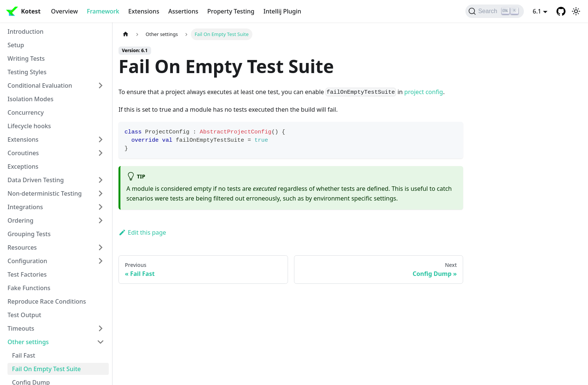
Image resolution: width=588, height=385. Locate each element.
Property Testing (231, 11)
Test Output (24, 315)
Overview (64, 11)
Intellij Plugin (283, 11)
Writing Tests (26, 58)
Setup (16, 45)
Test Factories (27, 274)
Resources (22, 247)
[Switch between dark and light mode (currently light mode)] (576, 11)
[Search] (494, 11)
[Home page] (126, 34)
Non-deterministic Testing (45, 193)
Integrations (25, 207)
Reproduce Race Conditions (47, 301)
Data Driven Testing (36, 180)
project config (424, 92)
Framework (103, 11)
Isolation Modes (30, 99)
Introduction (25, 31)
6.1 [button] (537, 11)
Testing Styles (27, 72)
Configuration (27, 261)
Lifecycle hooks (29, 126)
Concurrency (26, 112)
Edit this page (142, 232)
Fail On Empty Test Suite (46, 369)
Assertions (183, 11)
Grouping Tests (29, 234)
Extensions (144, 11)
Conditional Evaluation (40, 85)
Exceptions (23, 166)
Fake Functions (29, 288)
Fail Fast (24, 355)
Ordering (20, 220)
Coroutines (23, 153)
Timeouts (21, 328)
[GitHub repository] (561, 11)
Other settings (28, 342)
